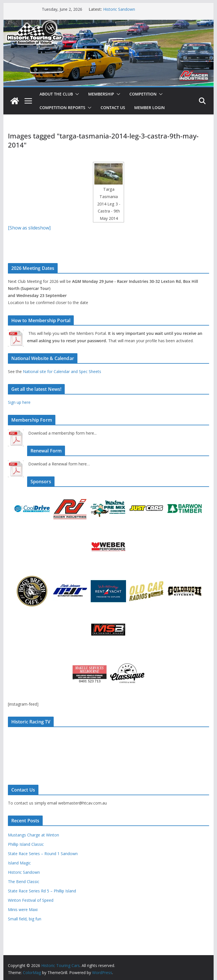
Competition (143, 94)
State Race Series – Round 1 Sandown (43, 854)
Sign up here (19, 402)
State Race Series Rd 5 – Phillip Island (42, 891)
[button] (76, 94)
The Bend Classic (24, 882)
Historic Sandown (119, 9)
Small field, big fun (25, 919)
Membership (101, 94)
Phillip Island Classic (26, 844)
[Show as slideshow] (29, 228)
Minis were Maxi (23, 909)
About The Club (56, 94)
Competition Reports (62, 108)
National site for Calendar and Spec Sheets (62, 371)
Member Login (149, 108)
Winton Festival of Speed (31, 900)
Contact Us (113, 108)
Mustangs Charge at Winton (33, 835)
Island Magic (19, 863)
